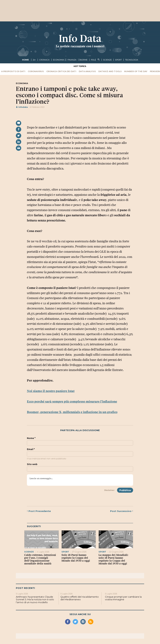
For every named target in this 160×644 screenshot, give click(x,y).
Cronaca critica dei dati (61, 71)
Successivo (122, 511)
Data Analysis (87, 71)
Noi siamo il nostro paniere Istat (51, 391)
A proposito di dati (13, 71)
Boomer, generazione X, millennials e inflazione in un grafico (72, 412)
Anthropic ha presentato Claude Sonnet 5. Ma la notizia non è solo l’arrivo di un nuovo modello (35, 599)
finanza (72, 60)
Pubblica (125, 490)
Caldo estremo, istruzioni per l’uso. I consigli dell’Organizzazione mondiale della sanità (40, 559)
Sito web (32, 464)
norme (84, 60)
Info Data (80, 38)
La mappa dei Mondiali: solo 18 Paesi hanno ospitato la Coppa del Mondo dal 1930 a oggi (113, 559)
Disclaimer (109, 490)
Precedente (39, 511)
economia (59, 60)
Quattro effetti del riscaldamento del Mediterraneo (80, 598)
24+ (34, 60)
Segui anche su (80, 614)
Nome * (31, 438)
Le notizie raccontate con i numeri (80, 46)
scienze (107, 60)
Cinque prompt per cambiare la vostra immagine (123, 598)
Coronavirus (36, 71)
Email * (31, 449)
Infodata (22, 107)
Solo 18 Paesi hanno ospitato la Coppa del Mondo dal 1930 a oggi (76, 558)
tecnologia (132, 60)
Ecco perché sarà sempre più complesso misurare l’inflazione (72, 401)
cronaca (44, 60)
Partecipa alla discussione (80, 430)
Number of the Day (136, 71)
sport (118, 60)
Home (25, 60)
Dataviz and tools (110, 71)
